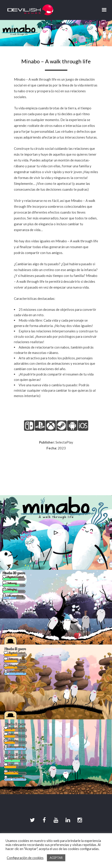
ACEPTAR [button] (56, 858)
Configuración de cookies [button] (25, 858)
